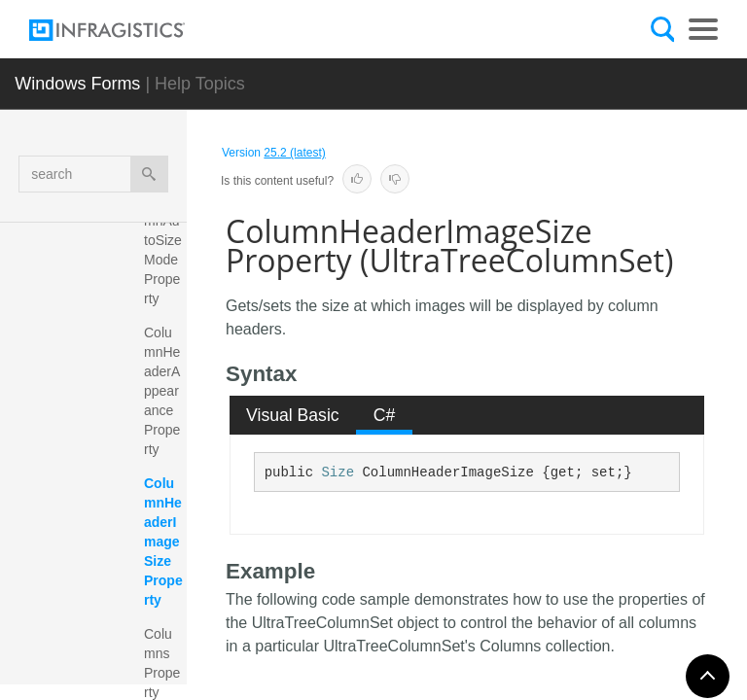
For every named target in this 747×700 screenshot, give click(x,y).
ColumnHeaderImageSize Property (163, 542)
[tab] (293, 415)
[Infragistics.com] (126, 30)
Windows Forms (77, 84)
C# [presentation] (385, 415)
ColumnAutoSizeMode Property (163, 250)
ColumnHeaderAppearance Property (162, 391)
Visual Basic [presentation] (293, 415)
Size (338, 472)
